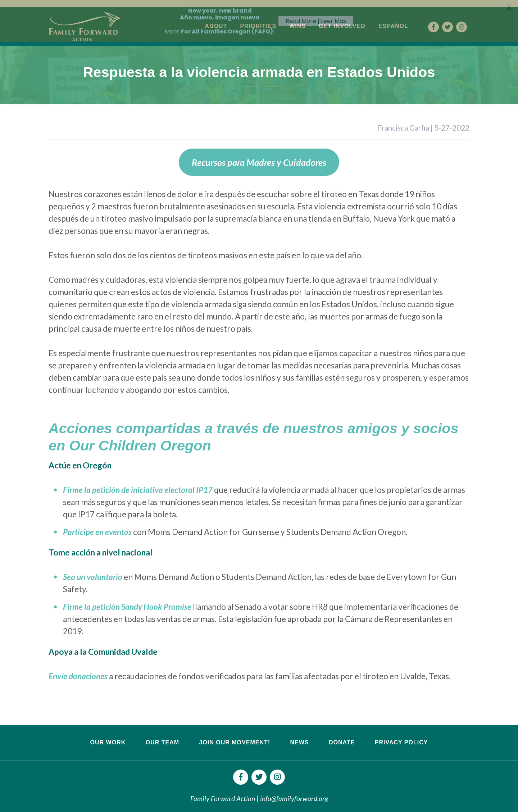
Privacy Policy (401, 736)
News (299, 736)
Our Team (162, 736)
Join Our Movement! (235, 736)
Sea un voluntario (93, 571)
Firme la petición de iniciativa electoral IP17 (138, 484)
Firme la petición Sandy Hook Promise (127, 601)
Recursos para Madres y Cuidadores (259, 156)
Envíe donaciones (78, 670)
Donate (342, 736)
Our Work (108, 736)
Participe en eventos (97, 526)
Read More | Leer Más (316, 21)
